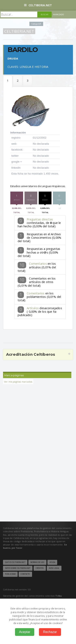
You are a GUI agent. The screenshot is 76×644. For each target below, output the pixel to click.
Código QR (36, 24)
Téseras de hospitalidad (28, 81)
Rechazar (50, 632)
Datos (8, 81)
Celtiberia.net (38, 5)
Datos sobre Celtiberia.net (18, 568)
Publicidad (10, 574)
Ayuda (52, 562)
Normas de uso (37, 562)
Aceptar (25, 632)
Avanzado (59, 15)
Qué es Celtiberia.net (15, 562)
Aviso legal (54, 568)
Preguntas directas (40, 219)
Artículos (33, 308)
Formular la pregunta (18, 81)
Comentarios (38, 264)
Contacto (25, 574)
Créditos (40, 568)
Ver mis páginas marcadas (18, 382)
